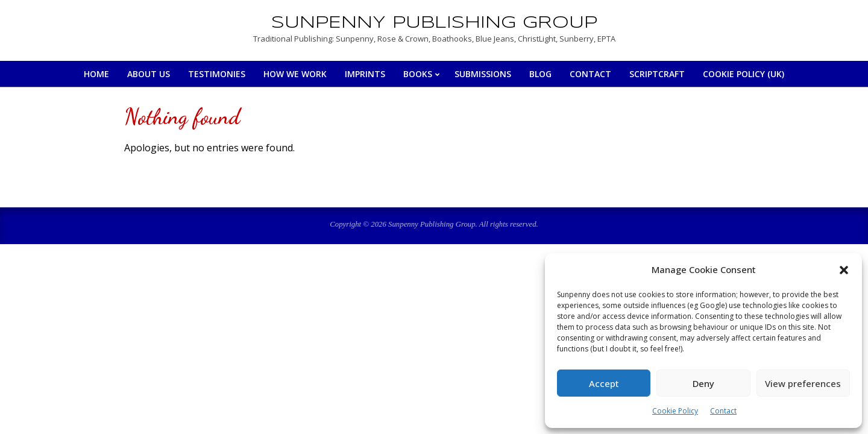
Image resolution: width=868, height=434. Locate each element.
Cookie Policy (675, 411)
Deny (703, 383)
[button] (844, 270)
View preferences (803, 383)
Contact (723, 411)
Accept (604, 383)
